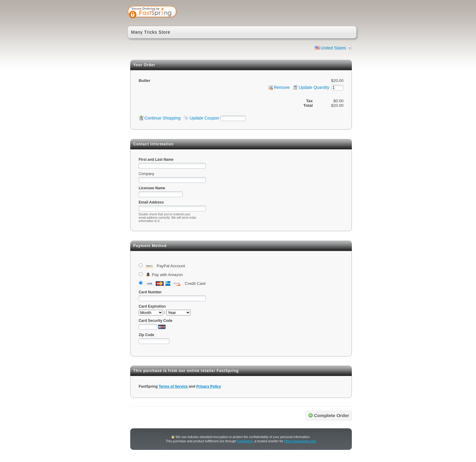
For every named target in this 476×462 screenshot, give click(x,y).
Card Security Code (156, 321)
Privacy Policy (209, 386)
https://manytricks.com (300, 441)
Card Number (150, 292)
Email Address (151, 202)
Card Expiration (152, 306)
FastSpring (245, 441)
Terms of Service (173, 386)
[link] (328, 13)
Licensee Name (152, 188)
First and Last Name (156, 160)
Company (146, 174)
